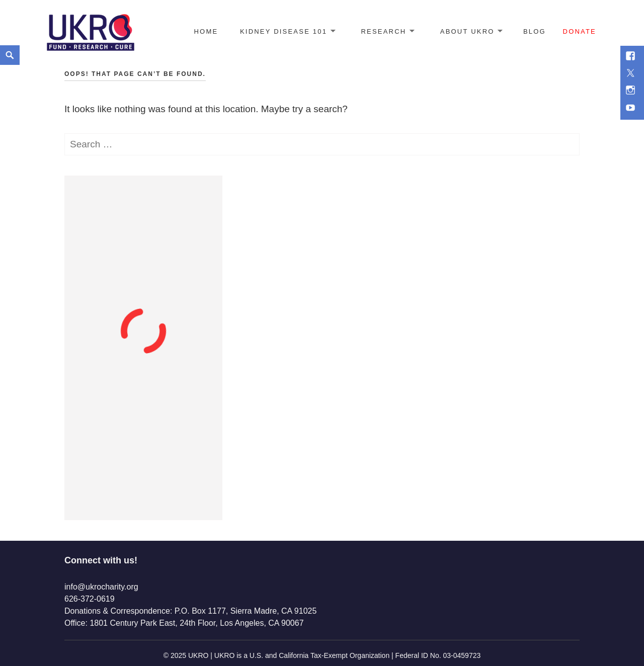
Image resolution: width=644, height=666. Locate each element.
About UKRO (467, 31)
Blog (535, 31)
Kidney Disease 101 (284, 31)
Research (384, 31)
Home (206, 31)
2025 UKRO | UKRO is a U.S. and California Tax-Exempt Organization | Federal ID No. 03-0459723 (326, 655)
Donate (580, 31)
